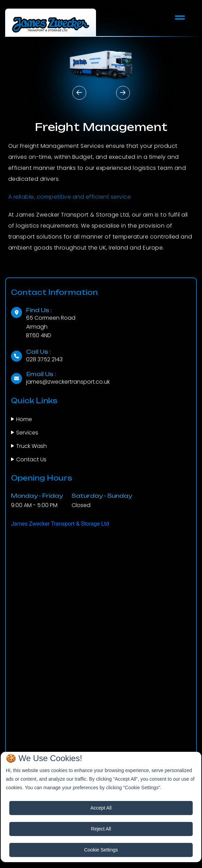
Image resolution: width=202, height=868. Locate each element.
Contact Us (31, 459)
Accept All (101, 808)
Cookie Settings (101, 850)
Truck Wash (31, 446)
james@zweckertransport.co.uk (68, 382)
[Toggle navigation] (180, 18)
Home (24, 419)
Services (27, 433)
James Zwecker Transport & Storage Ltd (60, 524)
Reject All (101, 829)
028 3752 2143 (44, 359)
